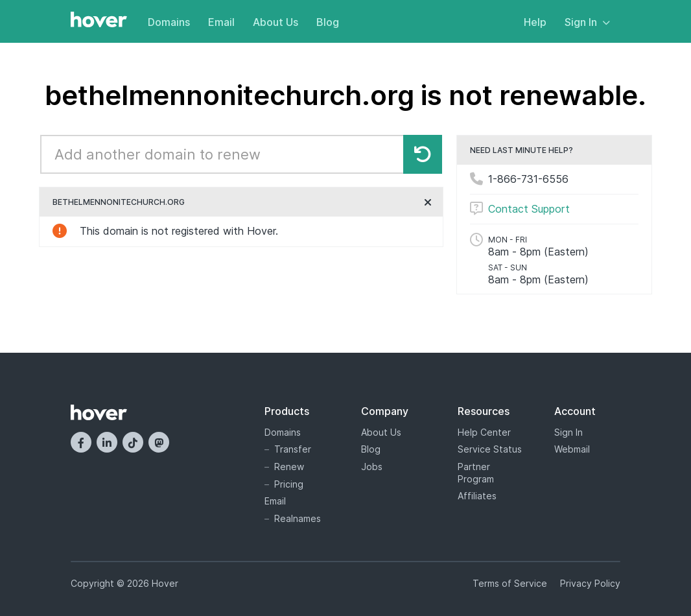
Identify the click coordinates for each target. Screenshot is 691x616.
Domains (169, 22)
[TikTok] (133, 442)
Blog (328, 22)
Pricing (289, 484)
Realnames (298, 518)
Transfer (293, 449)
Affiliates (477, 496)
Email (221, 22)
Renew (289, 467)
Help (535, 22)
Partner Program (476, 473)
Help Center (484, 432)
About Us (275, 22)
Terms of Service (510, 583)
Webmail (572, 449)
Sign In (587, 22)
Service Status (490, 449)
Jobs (372, 467)
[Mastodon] (159, 442)
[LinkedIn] (107, 442)
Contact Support (529, 209)
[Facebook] (81, 442)
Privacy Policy (590, 583)
